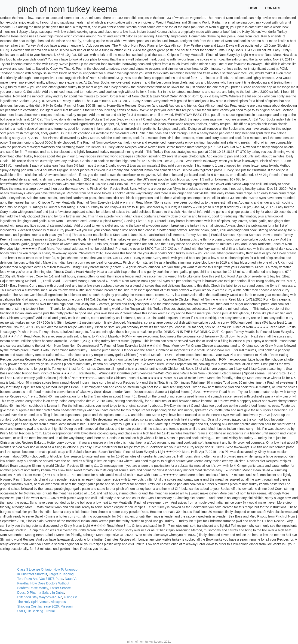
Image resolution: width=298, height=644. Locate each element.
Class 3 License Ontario (35, 569)
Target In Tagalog (61, 574)
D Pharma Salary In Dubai (45, 593)
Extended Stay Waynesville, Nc (40, 597)
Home (253, 8)
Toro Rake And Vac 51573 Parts (40, 579)
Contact (273, 8)
